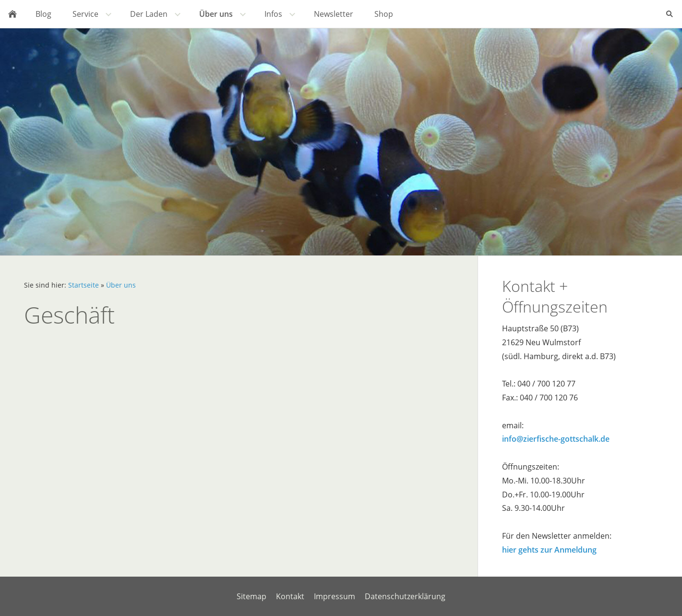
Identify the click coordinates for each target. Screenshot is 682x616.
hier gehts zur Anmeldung (549, 550)
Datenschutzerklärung (405, 596)
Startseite (84, 285)
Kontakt (290, 596)
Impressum (335, 596)
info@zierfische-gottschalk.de (556, 439)
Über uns (121, 285)
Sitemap (251, 596)
